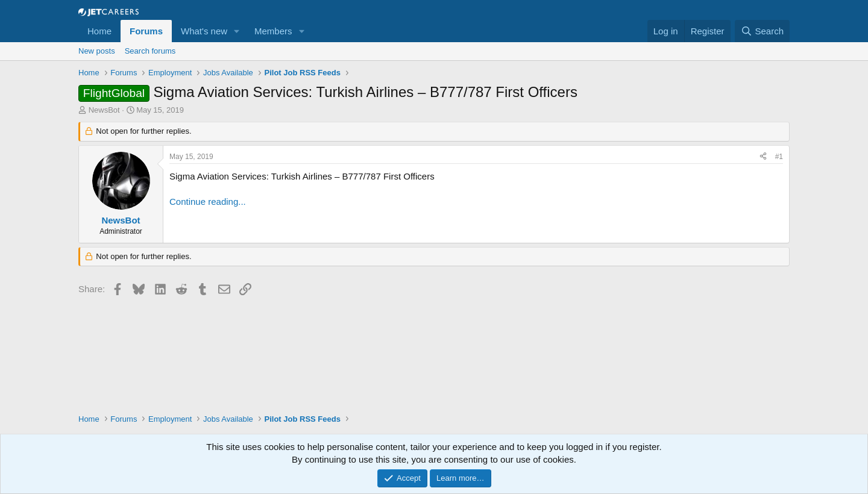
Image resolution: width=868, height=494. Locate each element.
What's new (204, 31)
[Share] (763, 157)
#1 (779, 157)
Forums (146, 31)
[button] (237, 31)
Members (273, 31)
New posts (97, 51)
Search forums (150, 51)
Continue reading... (208, 202)
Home (99, 31)
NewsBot (104, 110)
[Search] (762, 31)
